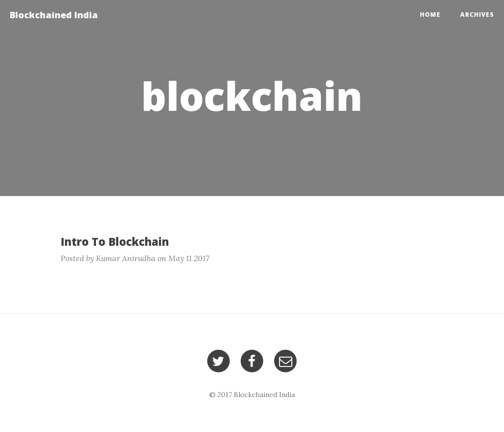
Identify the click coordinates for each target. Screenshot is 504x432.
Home (430, 15)
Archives (477, 15)
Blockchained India (54, 15)
